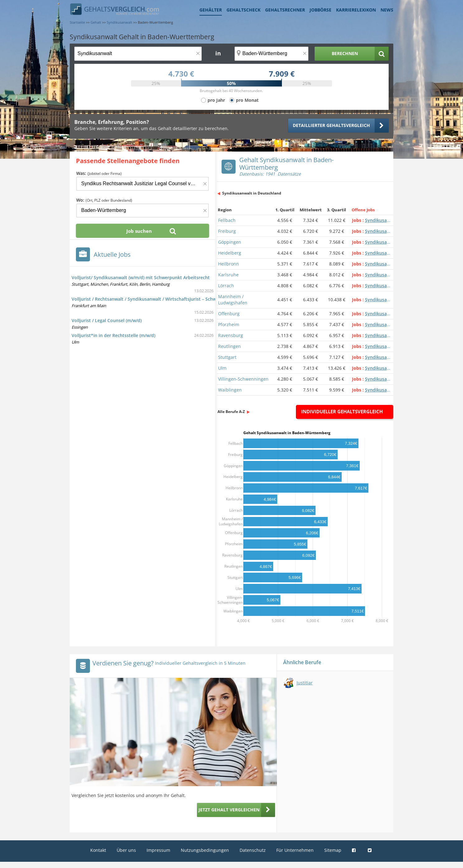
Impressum (158, 850)
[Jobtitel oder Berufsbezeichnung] (138, 54)
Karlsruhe (228, 275)
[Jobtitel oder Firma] (143, 184)
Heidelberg (230, 253)
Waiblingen (230, 390)
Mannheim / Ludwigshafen (233, 300)
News (387, 10)
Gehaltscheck (243, 10)
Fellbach (227, 220)
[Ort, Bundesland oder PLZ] (272, 54)
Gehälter (211, 10)
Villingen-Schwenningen (243, 379)
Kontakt (98, 850)
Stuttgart (227, 357)
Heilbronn (229, 264)
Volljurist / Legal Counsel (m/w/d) (107, 320)
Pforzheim (229, 324)
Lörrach (226, 286)
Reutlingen (229, 346)
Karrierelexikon (356, 10)
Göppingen (230, 242)
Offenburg (229, 314)
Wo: (104, 200)
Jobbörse (320, 10)
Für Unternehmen (295, 850)
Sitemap (333, 850)
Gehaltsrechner (285, 10)
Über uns (126, 850)
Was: (99, 173)
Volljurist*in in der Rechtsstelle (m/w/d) (113, 335)
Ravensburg (231, 335)
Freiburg (227, 231)
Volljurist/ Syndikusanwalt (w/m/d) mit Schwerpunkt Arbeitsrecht (141, 277)
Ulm (222, 368)
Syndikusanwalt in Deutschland (252, 193)
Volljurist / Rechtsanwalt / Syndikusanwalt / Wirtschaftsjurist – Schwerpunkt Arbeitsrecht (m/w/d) (175, 299)
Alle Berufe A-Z (231, 412)
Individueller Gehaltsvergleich (342, 411)
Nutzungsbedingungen (205, 850)
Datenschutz (253, 850)
